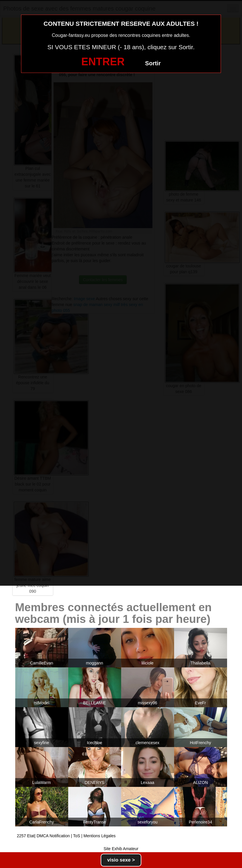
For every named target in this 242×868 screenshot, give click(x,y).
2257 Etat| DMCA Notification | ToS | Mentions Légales (66, 836)
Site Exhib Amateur (121, 849)
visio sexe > (121, 860)
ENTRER (103, 62)
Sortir (153, 63)
